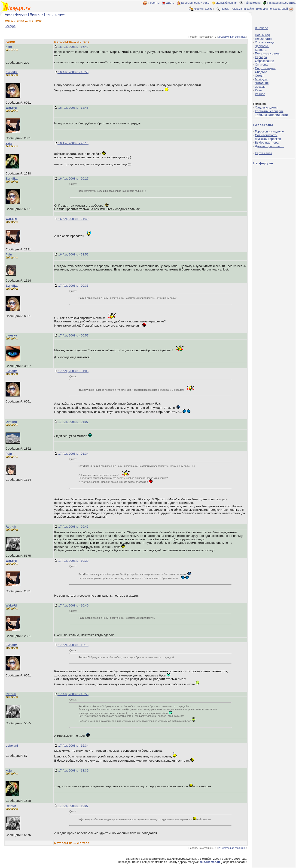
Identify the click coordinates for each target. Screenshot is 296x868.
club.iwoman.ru (210, 862)
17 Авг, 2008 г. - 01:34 (73, 454)
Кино (258, 90)
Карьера (261, 57)
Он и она (261, 65)
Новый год (262, 35)
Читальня (262, 83)
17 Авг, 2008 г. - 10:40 (73, 605)
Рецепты (154, 3)
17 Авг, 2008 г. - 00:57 (73, 335)
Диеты (170, 3)
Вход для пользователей (275, 9)
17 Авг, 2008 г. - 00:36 (73, 286)
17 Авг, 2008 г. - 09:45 (73, 527)
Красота (261, 50)
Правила (36, 14)
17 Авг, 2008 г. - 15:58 (73, 694)
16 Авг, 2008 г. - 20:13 (73, 143)
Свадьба (261, 72)
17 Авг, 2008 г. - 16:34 (73, 746)
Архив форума (16, 14)
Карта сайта (263, 153)
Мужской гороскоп (268, 139)
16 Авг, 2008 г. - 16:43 (73, 47)
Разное (260, 94)
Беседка (10, 26)
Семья (259, 76)
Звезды (260, 87)
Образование (264, 61)
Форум (198, 9)
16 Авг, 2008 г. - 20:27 (73, 179)
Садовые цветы (266, 107)
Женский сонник (227, 3)
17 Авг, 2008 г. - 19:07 (73, 806)
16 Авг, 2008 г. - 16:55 (73, 72)
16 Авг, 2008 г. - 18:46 (73, 108)
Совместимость (266, 135)
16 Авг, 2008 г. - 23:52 (73, 254)
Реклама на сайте (242, 9)
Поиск (225, 9)
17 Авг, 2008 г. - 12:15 (73, 645)
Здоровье (262, 46)
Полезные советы (268, 53)
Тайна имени (252, 3)
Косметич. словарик (269, 111)
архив (209, 9)
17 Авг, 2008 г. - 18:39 (73, 770)
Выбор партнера (267, 143)
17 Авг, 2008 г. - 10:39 (73, 561)
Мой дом (261, 79)
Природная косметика (281, 3)
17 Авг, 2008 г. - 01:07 (73, 422)
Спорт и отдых (265, 68)
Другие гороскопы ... (269, 146)
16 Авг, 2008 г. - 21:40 (73, 219)
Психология (263, 39)
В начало (261, 28)
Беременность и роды (195, 3)
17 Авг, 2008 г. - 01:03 (73, 371)
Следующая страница (233, 37)
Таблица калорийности (271, 115)
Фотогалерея (56, 14)
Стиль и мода (265, 42)
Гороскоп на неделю (269, 131)
